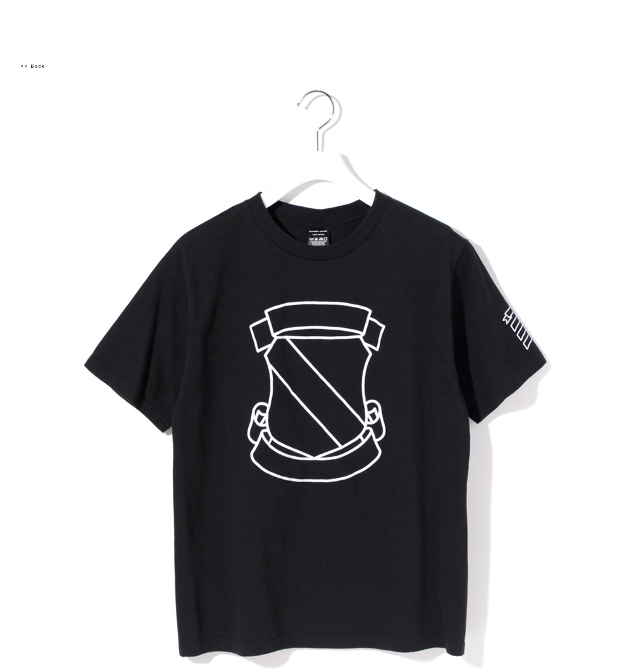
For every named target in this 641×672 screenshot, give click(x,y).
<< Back (33, 66)
